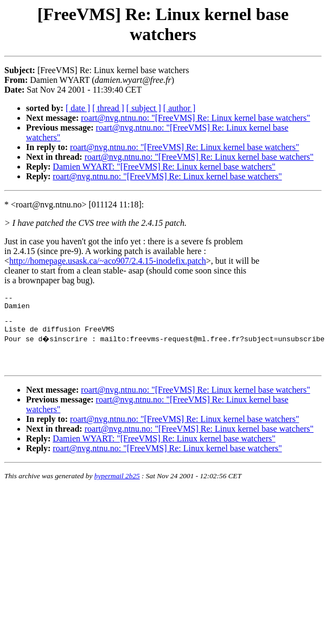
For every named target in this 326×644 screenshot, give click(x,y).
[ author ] (180, 108)
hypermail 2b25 (117, 486)
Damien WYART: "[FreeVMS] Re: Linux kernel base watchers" (164, 167)
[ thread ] (108, 108)
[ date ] (78, 108)
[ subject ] (144, 108)
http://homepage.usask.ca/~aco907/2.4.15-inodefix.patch (108, 261)
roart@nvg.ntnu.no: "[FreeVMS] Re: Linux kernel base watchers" (195, 118)
